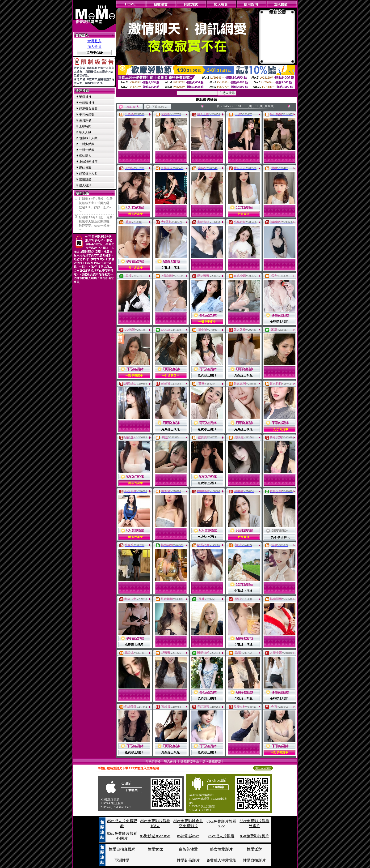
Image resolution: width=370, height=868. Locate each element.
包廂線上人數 (88, 138)
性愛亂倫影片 (188, 860)
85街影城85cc (188, 836)
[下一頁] (247, 106)
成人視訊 (85, 185)
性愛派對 (254, 849)
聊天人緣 (85, 132)
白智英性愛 (188, 849)
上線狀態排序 (88, 162)
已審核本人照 (88, 173)
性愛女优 (155, 849)
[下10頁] (258, 106)
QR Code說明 (263, 768)
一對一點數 (87, 150)
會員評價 (85, 120)
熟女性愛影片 (221, 849)
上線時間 (85, 126)
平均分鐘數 (87, 114)
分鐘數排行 (87, 103)
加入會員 (94, 47)
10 (240, 106)
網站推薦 (85, 168)
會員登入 (94, 41)
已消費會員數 (88, 109)
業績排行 (85, 97)
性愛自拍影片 (254, 860)
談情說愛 (85, 179)
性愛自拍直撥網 (122, 849)
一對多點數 (87, 144)
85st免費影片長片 (254, 836)
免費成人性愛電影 (221, 860)
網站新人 (85, 156)
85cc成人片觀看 (221, 836)
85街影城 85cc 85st (155, 836)
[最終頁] (269, 106)
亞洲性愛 (122, 860)
